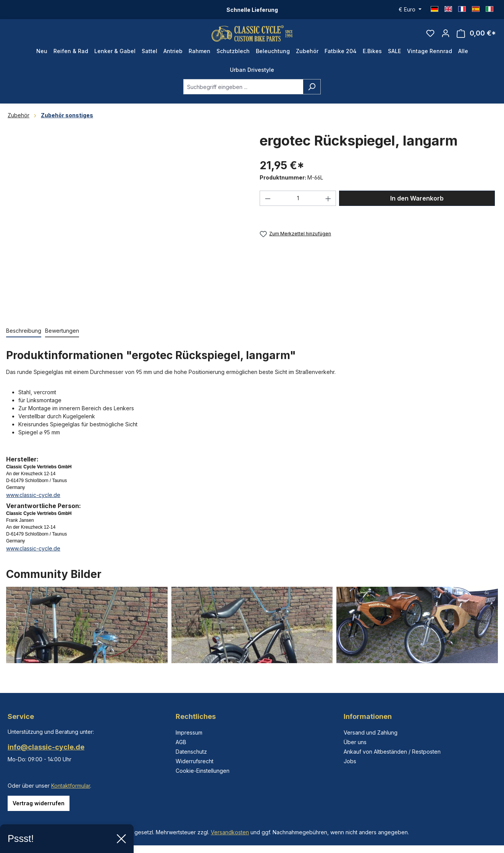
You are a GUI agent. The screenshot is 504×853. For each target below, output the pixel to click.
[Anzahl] (298, 205)
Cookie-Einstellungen (203, 771)
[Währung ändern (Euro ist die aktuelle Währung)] (410, 10)
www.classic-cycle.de (33, 502)
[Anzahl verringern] (268, 205)
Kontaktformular (71, 786)
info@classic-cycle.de (46, 747)
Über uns (355, 742)
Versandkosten (230, 832)
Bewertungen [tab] (62, 337)
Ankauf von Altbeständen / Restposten (392, 752)
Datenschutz (191, 752)
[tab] (24, 338)
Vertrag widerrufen (39, 803)
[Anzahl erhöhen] (328, 205)
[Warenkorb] (476, 37)
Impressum (189, 732)
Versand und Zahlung (371, 732)
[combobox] (243, 94)
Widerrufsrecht (195, 761)
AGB (181, 742)
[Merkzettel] (430, 37)
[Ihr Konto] (446, 37)
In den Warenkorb (417, 205)
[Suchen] (312, 94)
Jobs (350, 761)
